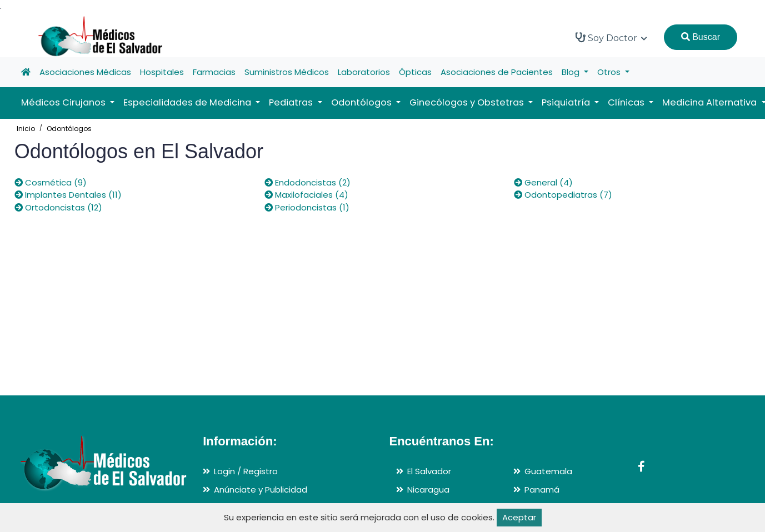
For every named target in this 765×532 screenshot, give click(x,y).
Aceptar (519, 517)
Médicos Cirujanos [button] (64, 102)
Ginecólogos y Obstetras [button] (468, 102)
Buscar (701, 37)
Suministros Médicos (287, 72)
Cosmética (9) (51, 182)
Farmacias (214, 72)
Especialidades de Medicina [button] (188, 102)
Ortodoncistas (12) (58, 207)
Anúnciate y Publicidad (261, 490)
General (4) (543, 182)
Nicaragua (428, 490)
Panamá (542, 490)
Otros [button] (610, 72)
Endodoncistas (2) (307, 182)
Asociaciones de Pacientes (497, 72)
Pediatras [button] (292, 102)
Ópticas (415, 72)
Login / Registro (246, 471)
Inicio (26, 129)
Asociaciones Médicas (85, 72)
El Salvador (429, 471)
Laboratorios (364, 72)
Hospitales (162, 72)
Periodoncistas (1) (307, 207)
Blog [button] (572, 72)
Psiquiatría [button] (567, 102)
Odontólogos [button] (362, 102)
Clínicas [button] (627, 102)
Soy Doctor (611, 38)
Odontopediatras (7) (563, 195)
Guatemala (548, 471)
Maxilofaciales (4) (306, 195)
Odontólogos (69, 129)
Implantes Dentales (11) (68, 195)
